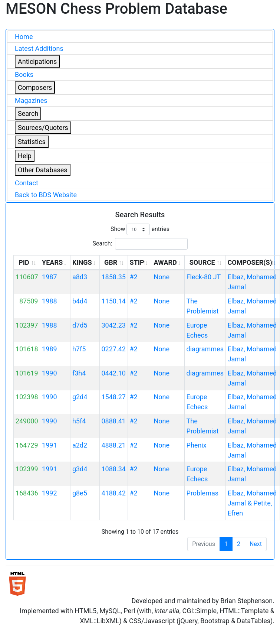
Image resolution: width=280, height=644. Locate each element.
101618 (27, 349)
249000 (27, 421)
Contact (27, 183)
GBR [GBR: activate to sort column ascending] (111, 262)
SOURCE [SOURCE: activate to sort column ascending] (202, 262)
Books (24, 74)
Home (24, 37)
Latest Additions (39, 48)
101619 (27, 373)
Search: (140, 244)
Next (256, 544)
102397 (27, 325)
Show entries (140, 229)
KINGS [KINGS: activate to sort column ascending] (82, 262)
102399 (27, 469)
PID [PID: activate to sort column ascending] (24, 262)
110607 (27, 277)
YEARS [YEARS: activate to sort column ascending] (52, 262)
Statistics (32, 142)
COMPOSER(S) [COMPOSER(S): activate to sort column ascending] (250, 262)
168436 (27, 493)
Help (25, 156)
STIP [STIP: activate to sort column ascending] (137, 262)
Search (28, 113)
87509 (29, 301)
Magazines (31, 100)
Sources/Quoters (43, 128)
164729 (27, 445)
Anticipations (37, 61)
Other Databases (43, 170)
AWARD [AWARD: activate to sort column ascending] (165, 262)
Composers (35, 87)
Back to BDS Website (46, 195)
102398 (27, 397)
